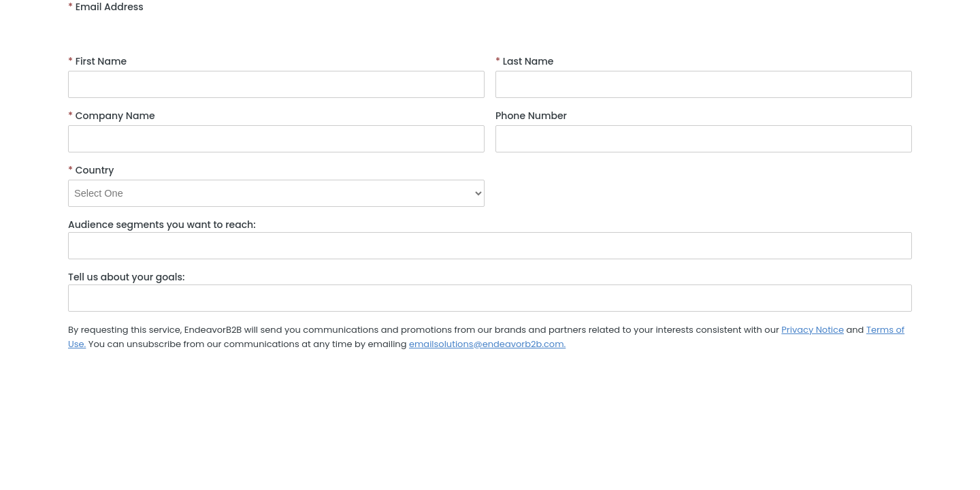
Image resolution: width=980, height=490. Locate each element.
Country (91, 170)
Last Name (525, 61)
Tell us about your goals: (126, 277)
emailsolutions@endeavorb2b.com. (487, 344)
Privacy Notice (813, 330)
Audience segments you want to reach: (162, 225)
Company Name (112, 116)
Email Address (106, 7)
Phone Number (531, 116)
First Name (97, 61)
